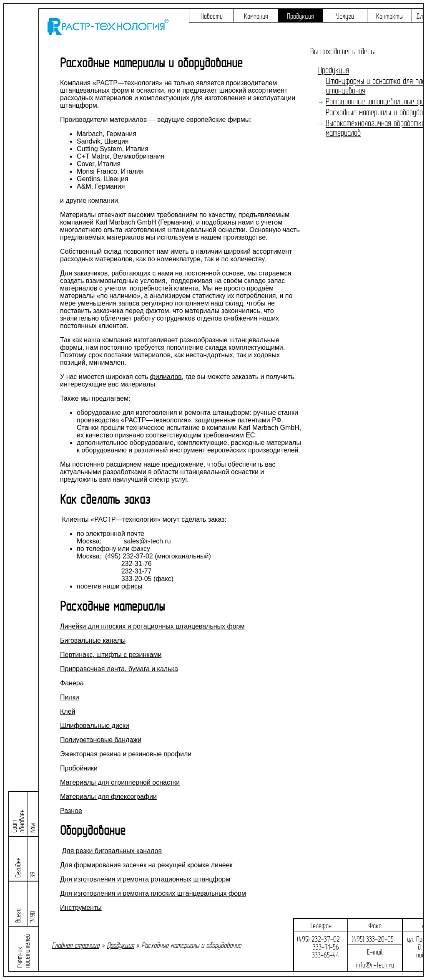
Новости (212, 16)
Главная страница (75, 946)
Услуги (345, 16)
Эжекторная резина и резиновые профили (126, 754)
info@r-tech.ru (375, 965)
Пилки (70, 697)
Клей (68, 711)
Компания (256, 16)
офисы (132, 586)
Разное (71, 811)
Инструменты (81, 908)
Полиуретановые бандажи (101, 740)
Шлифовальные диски (95, 726)
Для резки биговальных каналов (112, 851)
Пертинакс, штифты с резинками (111, 655)
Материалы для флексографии (108, 797)
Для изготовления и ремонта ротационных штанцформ (145, 879)
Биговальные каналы (93, 640)
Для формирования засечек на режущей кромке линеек (146, 865)
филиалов (166, 377)
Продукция (300, 16)
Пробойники (79, 768)
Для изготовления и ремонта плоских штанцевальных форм (153, 893)
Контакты (389, 16)
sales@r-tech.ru (147, 541)
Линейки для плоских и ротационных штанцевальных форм (152, 626)
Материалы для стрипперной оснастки (120, 782)
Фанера (72, 683)
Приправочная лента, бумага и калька (119, 669)
